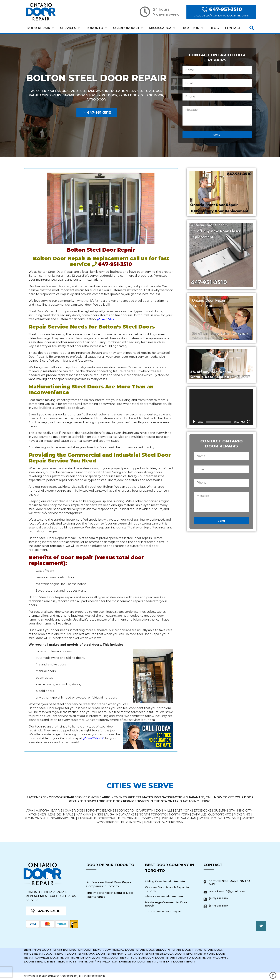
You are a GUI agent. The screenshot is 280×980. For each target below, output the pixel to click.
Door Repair (40, 28)
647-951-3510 (108, 319)
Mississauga (162, 28)
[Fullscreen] (249, 422)
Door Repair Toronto (110, 865)
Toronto (97, 28)
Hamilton (192, 28)
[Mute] (243, 422)
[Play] (194, 422)
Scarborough (128, 28)
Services (70, 28)
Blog (214, 28)
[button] (252, 28)
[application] (221, 407)
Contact (233, 28)
